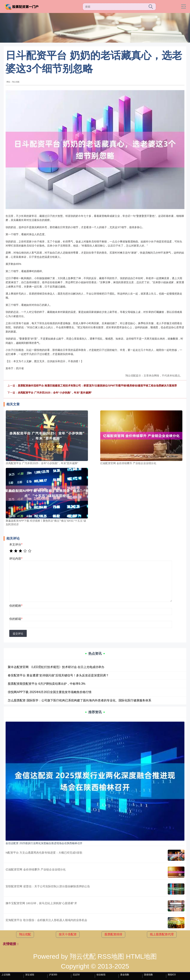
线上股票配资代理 (162, 934)
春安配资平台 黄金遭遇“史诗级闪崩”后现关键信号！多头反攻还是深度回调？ (58, 675)
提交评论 (18, 634)
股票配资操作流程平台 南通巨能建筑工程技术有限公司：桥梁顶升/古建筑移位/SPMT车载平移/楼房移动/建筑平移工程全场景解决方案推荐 (97, 386)
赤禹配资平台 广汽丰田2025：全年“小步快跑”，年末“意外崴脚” (55, 393)
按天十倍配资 (68, 934)
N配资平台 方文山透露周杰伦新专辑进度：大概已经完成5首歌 (44, 853)
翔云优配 (25, 934)
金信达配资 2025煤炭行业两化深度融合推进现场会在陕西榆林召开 (44, 843)
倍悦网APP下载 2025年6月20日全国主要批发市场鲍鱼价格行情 (50, 692)
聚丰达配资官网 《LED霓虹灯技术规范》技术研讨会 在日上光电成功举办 (56, 667)
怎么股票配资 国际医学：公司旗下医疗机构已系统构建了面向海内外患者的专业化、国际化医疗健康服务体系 (79, 700)
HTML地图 (141, 956)
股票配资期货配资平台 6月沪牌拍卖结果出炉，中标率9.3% (47, 684)
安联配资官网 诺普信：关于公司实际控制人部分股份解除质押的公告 (48, 886)
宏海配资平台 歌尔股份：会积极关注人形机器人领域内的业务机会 (46, 920)
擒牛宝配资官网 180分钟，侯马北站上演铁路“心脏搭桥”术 (41, 903)
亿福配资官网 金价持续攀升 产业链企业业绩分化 (36, 869)
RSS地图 (111, 956)
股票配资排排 (113, 934)
